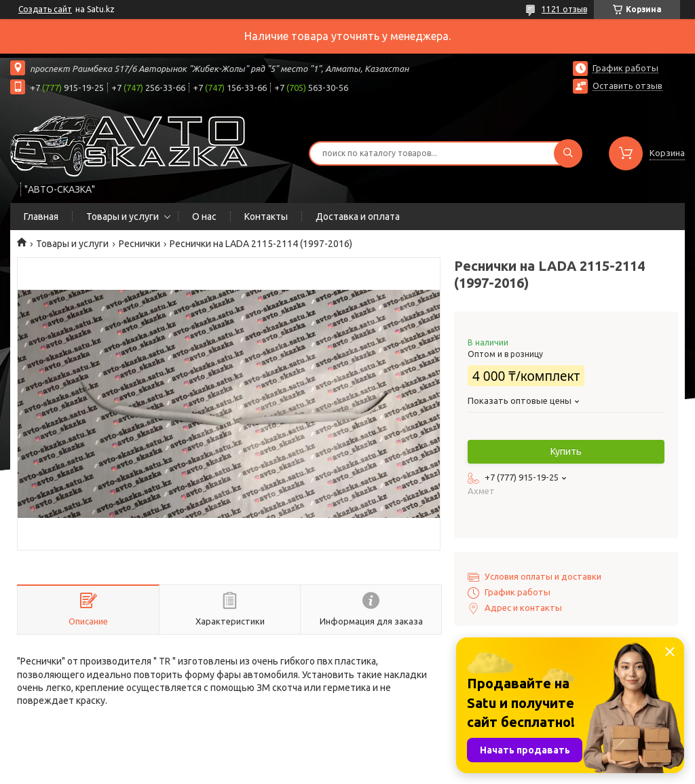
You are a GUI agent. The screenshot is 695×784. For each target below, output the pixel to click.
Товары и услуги (123, 217)
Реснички (139, 244)
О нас (204, 217)
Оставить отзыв (627, 86)
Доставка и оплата (358, 217)
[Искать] (568, 153)
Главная (41, 217)
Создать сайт (45, 9)
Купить (566, 451)
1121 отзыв (564, 9)
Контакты (266, 217)
